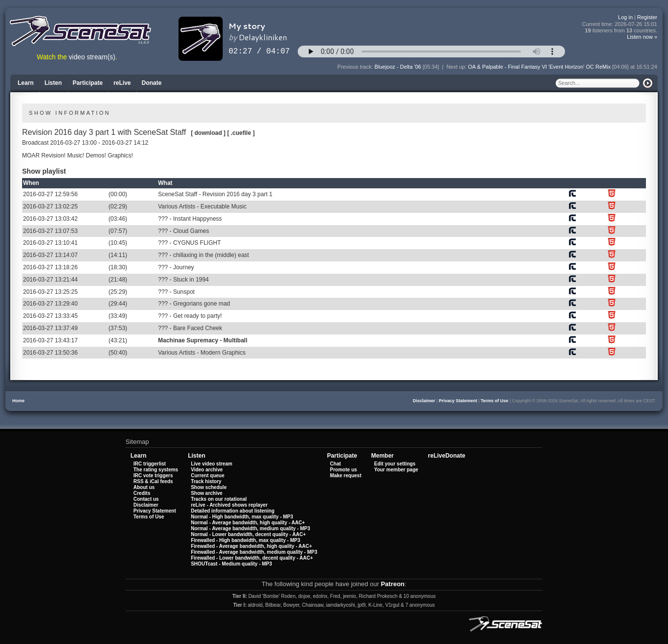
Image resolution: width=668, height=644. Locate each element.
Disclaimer (424, 401)
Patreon (392, 584)
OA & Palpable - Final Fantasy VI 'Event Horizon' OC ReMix (539, 67)
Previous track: (356, 67)
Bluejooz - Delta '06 (398, 67)
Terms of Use (494, 401)
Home (18, 401)
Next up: (457, 67)
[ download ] (208, 133)
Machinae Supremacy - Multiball (203, 340)
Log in (625, 17)
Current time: (620, 24)
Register (647, 17)
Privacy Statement (458, 401)
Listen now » (642, 37)
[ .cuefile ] (241, 133)
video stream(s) (92, 57)
